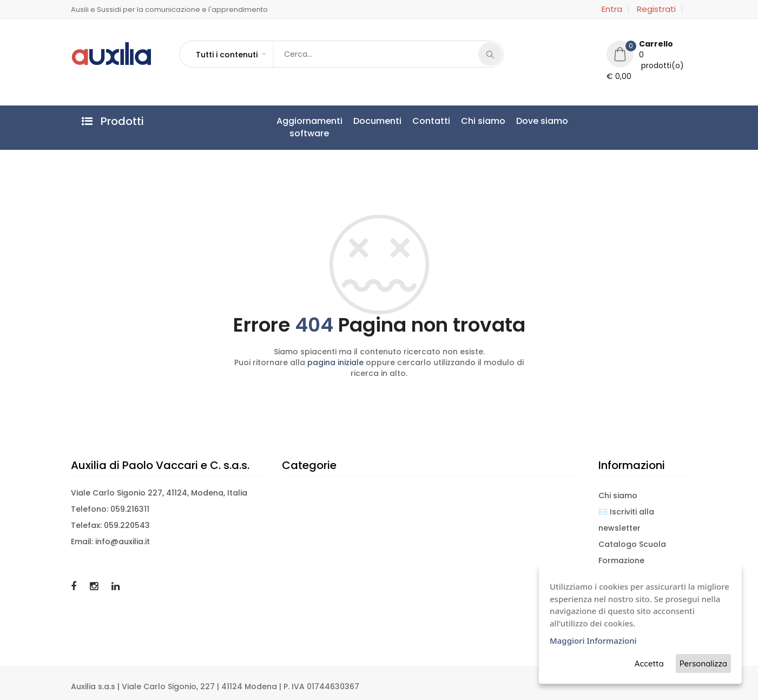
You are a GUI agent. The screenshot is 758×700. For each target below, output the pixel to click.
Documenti (377, 121)
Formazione (621, 560)
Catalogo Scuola (632, 544)
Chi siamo (483, 121)
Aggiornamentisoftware (309, 127)
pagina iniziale (335, 362)
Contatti (431, 121)
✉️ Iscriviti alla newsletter (626, 520)
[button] (230, 55)
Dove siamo (542, 121)
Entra (612, 9)
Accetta (649, 663)
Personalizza (703, 663)
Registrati (656, 9)
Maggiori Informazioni (593, 640)
